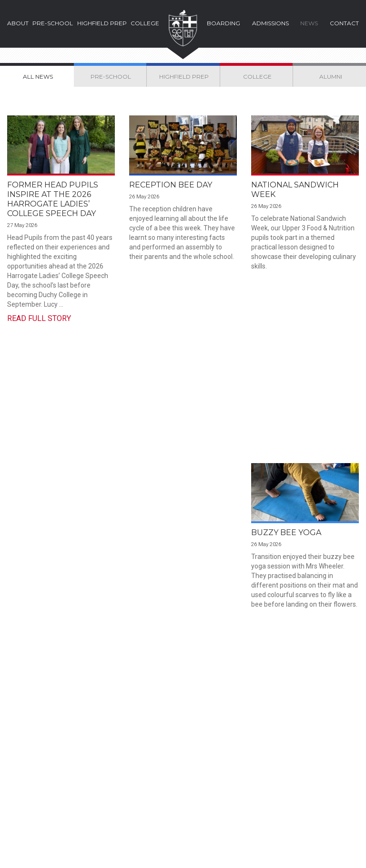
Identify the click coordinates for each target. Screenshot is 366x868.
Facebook (136, 816)
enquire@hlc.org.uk (168, 799)
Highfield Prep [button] (102, 23)
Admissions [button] (270, 23)
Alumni (310, 795)
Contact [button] (344, 23)
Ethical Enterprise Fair (183, 424)
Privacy (102, 847)
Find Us (199, 723)
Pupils (309, 782)
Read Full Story (39, 318)
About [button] (18, 23)
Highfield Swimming (296, 424)
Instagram (154, 816)
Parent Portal (272, 782)
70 (222, 532)
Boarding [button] (224, 23)
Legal (18, 847)
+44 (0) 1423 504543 (171, 774)
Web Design (317, 855)
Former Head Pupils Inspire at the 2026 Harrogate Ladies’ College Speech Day (53, 199)
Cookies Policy (58, 847)
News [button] (309, 23)
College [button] (145, 23)
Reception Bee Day (171, 185)
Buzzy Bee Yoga (42, 424)
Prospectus (50, 723)
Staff (259, 795)
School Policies (146, 847)
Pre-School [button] (53, 23)
